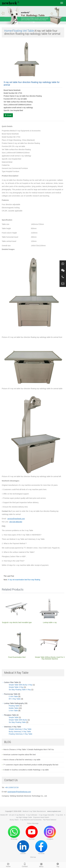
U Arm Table (13, 711)
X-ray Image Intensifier (46, 815)
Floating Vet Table (23, 31)
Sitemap (33, 857)
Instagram (50, 833)
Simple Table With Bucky (18, 720)
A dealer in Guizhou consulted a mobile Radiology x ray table (26, 770)
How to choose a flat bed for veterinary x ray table (22, 760)
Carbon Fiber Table (11, 682)
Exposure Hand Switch (41, 817)
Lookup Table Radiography (14, 703)
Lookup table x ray (50, 622)
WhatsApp (14, 833)
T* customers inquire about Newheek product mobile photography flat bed (31, 765)
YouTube (32, 833)
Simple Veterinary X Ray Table (20, 729)
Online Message (33, 823)
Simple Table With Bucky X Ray (21, 685)
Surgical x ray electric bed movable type (17, 622)
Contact (25, 865)
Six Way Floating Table (17, 722)
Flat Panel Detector (50, 820)
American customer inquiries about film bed (19, 755)
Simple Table (14, 717)
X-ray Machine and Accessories (31, 820)
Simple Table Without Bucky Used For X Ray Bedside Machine (50, 658)
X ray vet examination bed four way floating (24, 580)
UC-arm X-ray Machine (17, 815)
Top (58, 865)
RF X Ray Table (15, 699)
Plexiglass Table (10, 715)
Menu (41, 865)
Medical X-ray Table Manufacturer (34, 811)
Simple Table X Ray (16, 687)
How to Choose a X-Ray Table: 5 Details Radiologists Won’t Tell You (29, 749)
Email (8, 115)
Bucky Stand (14, 820)
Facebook (41, 847)
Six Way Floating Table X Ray (20, 690)
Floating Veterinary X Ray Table (21, 734)
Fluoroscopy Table (11, 694)
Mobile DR (4, 815)
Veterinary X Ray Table (12, 727)
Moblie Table (13, 708)
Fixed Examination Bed (17, 657)
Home (8, 31)
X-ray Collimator (32, 815)
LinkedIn (23, 847)
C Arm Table (13, 696)
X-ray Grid (59, 815)
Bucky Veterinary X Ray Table (20, 732)
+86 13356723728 (12, 787)
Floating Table (14, 706)
